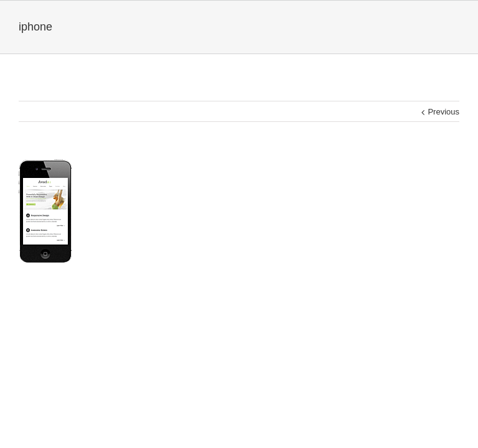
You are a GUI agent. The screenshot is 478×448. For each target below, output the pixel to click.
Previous (443, 112)
